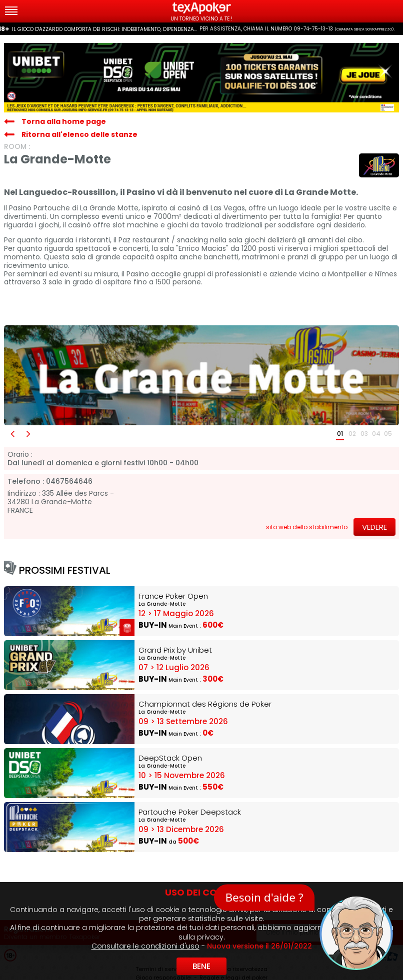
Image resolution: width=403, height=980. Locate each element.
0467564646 (69, 482)
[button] (12, 434)
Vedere (374, 527)
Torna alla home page (64, 121)
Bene (201, 966)
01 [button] (340, 434)
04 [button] (376, 434)
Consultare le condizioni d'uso (145, 946)
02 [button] (352, 434)
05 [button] (388, 434)
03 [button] (364, 434)
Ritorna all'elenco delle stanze (79, 134)
